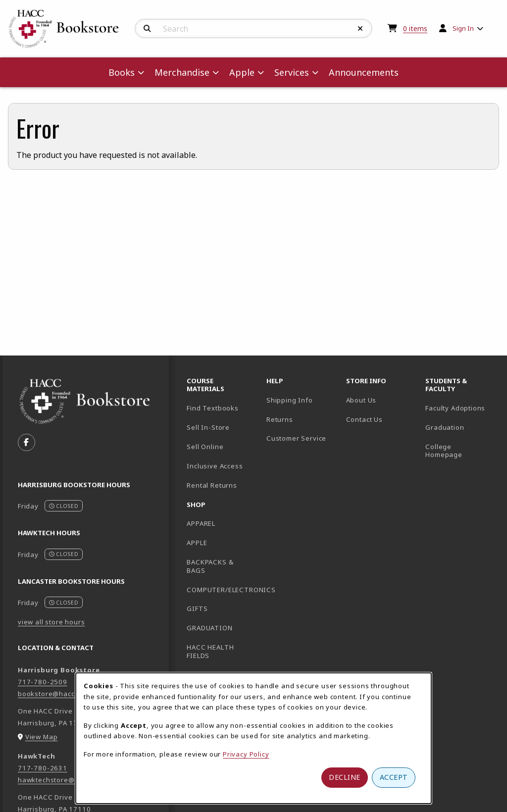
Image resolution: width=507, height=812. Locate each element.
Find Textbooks (213, 408)
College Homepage (461, 451)
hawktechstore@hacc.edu (61, 780)
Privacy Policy (246, 754)
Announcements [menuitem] (364, 72)
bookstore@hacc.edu (54, 694)
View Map (42, 737)
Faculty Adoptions (455, 408)
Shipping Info (290, 400)
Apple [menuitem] (242, 72)
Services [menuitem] (292, 72)
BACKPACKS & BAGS (210, 566)
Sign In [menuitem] (463, 28)
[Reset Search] (360, 29)
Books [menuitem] (122, 72)
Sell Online (205, 447)
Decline (345, 777)
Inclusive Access (215, 466)
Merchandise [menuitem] (182, 72)
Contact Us (364, 419)
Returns (280, 419)
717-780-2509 (43, 682)
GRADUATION (209, 628)
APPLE (197, 543)
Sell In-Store (208, 427)
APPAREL (201, 523)
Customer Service (296, 438)
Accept (394, 777)
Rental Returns (212, 485)
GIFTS (197, 609)
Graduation (445, 427)
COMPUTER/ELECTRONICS (223, 590)
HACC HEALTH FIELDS (210, 651)
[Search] (147, 29)
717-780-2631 (43, 768)
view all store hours (51, 622)
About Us (361, 400)
